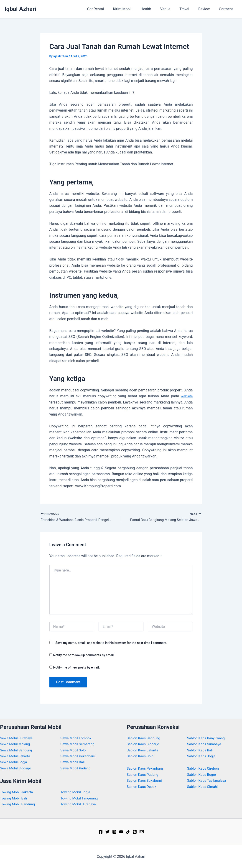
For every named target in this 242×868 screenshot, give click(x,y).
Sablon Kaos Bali (201, 750)
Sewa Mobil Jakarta (16, 756)
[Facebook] (101, 832)
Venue (172, 9)
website (186, 396)
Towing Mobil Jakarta (18, 792)
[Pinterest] (135, 832)
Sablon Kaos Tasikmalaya (208, 780)
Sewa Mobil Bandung (17, 750)
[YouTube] (121, 832)
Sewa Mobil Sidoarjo (17, 768)
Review (207, 9)
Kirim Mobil (132, 9)
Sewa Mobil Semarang (78, 744)
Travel (189, 9)
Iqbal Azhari (20, 9)
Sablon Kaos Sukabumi (145, 780)
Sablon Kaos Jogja (202, 756)
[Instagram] (114, 832)
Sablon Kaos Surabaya (205, 744)
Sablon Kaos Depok (143, 787)
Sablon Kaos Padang (144, 775)
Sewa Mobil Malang (16, 744)
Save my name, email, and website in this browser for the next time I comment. (111, 643)
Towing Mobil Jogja (76, 792)
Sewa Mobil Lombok (77, 738)
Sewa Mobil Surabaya (17, 738)
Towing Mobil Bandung (19, 804)
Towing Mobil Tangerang (80, 798)
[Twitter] (107, 832)
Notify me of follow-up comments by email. (84, 656)
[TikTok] (128, 832)
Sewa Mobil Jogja (14, 762)
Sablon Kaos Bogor (203, 775)
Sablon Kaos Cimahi (203, 787)
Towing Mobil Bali (14, 798)
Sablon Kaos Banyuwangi (208, 738)
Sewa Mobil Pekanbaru (79, 756)
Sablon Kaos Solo (141, 756)
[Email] (142, 832)
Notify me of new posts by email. (76, 668)
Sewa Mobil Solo (74, 750)
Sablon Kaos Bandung (145, 738)
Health (154, 9)
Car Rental (107, 9)
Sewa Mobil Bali (73, 762)
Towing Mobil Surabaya (79, 804)
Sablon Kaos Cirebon (204, 768)
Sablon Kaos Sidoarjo (144, 744)
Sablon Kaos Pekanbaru (146, 768)
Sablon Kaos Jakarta (144, 750)
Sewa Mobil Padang (76, 768)
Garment (227, 9)
